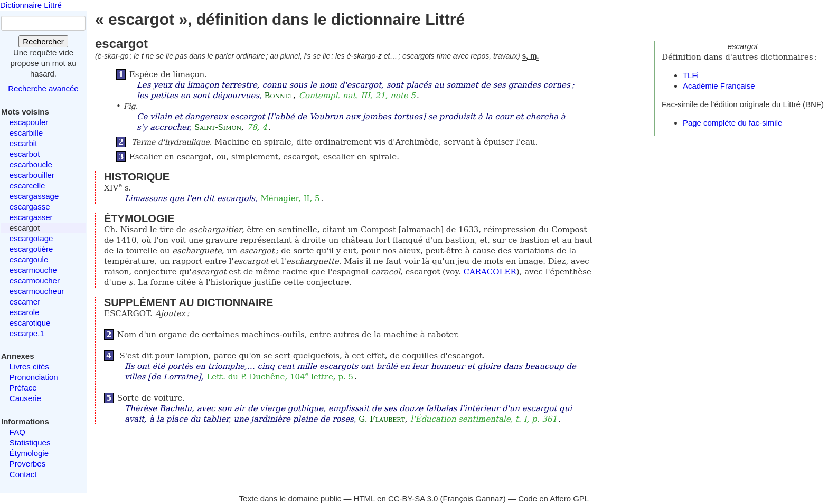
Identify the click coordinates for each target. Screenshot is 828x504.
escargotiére (31, 249)
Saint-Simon (218, 127)
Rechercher (43, 41)
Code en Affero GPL (553, 498)
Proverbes (27, 464)
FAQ (17, 432)
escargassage (34, 196)
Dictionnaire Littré (31, 5)
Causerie (25, 398)
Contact (23, 474)
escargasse (30, 207)
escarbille (26, 133)
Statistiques (30, 443)
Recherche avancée (43, 88)
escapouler (29, 122)
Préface (23, 388)
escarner (25, 302)
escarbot (25, 154)
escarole (25, 312)
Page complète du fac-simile (732, 123)
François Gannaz (473, 498)
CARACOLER (490, 272)
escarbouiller (32, 175)
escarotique (30, 323)
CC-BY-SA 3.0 (413, 498)
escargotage (31, 238)
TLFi (691, 75)
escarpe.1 (27, 333)
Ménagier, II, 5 (290, 198)
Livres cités (29, 367)
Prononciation (34, 377)
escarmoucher (35, 280)
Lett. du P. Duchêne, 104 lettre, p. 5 (280, 377)
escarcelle (27, 186)
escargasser (31, 217)
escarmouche (33, 270)
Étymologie (29, 453)
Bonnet (279, 96)
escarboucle (31, 164)
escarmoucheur (37, 291)
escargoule (29, 259)
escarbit (23, 143)
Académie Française (719, 86)
